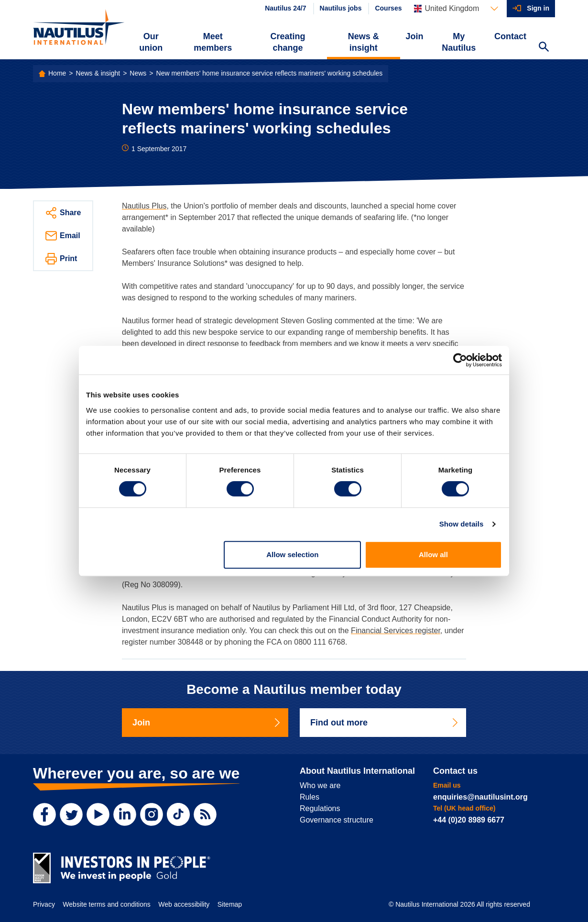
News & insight (364, 42)
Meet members (213, 42)
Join (415, 36)
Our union (151, 42)
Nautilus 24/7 (285, 8)
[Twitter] (71, 814)
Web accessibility (184, 904)
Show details (462, 524)
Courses (388, 8)
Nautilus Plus (144, 206)
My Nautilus (459, 42)
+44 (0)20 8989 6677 (469, 820)
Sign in (538, 8)
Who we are (320, 785)
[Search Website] (544, 48)
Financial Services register (396, 631)
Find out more (385, 723)
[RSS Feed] (205, 814)
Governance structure (337, 820)
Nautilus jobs (341, 8)
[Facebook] (44, 814)
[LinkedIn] (125, 814)
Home (57, 73)
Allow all (433, 554)
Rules (310, 797)
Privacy (44, 904)
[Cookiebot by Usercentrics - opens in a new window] (460, 360)
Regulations (320, 808)
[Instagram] (152, 814)
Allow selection (292, 554)
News (138, 73)
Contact (510, 36)
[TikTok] (178, 814)
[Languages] (456, 9)
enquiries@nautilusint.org (480, 797)
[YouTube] (98, 814)
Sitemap (230, 904)
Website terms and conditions (106, 904)
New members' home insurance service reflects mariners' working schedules (270, 73)
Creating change (288, 42)
